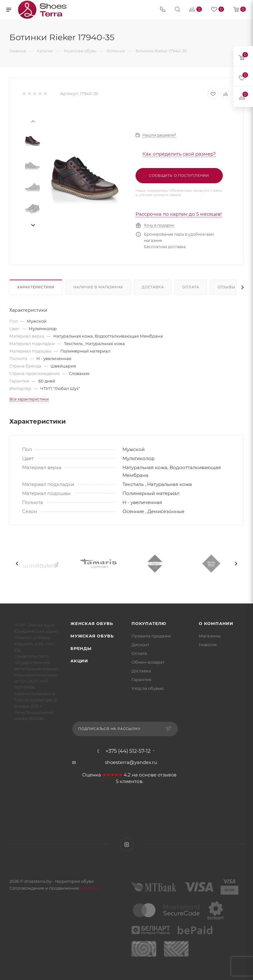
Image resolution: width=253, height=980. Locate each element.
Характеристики (36, 287)
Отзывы (227, 287)
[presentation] (33, 121)
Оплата (191, 287)
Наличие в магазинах (98, 287)
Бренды (81, 648)
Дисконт (140, 645)
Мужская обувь (92, 636)
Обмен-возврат (148, 662)
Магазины (210, 636)
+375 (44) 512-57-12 (128, 751)
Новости (208, 645)
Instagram (127, 845)
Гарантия (141, 680)
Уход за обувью (148, 688)
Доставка (153, 287)
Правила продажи (151, 636)
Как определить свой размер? (179, 154)
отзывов (167, 775)
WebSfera (90, 888)
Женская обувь (92, 623)
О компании (216, 623)
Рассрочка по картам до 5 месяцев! (179, 214)
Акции (79, 661)
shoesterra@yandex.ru (131, 762)
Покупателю (149, 623)
